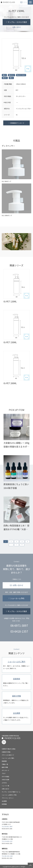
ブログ (4, 773)
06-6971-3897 (19, 625)
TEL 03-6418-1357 (7, 841)
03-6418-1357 (19, 631)
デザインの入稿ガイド (8, 755)
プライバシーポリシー (8, 798)
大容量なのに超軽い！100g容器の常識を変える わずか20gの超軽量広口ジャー (16, 445)
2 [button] (11, 541)
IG (4, 75)
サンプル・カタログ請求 (26, 2)
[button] (30, 2)
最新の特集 (16, 699)
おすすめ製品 (5, 777)
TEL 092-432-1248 (7, 856)
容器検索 (16, 682)
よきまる (4, 783)
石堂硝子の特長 (6, 752)
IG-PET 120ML (10, 301)
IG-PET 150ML (10, 342)
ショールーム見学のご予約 (9, 795)
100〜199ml (21, 75)
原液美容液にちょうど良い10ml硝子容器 (16, 486)
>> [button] (22, 545)
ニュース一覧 (5, 786)
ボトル (11, 75)
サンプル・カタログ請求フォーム (11, 792)
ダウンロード (5, 770)
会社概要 (16, 716)
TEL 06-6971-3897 (7, 827)
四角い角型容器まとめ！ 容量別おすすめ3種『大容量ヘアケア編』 (16, 528)
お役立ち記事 (5, 780)
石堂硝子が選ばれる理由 (9, 749)
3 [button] (17, 541)
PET (5, 78)
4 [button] (22, 541)
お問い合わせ (22, 2)
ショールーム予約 (24, 2)
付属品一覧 (5, 764)
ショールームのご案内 (16, 665)
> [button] (16, 545)
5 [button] (27, 541)
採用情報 (4, 804)
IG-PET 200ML (10, 383)
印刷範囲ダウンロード (17, 123)
